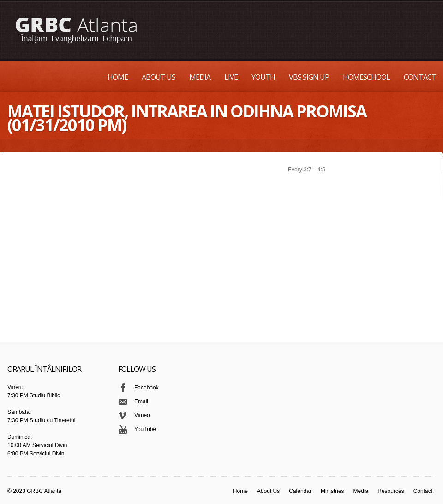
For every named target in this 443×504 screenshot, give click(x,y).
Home (118, 77)
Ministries (332, 491)
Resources (391, 491)
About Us (159, 77)
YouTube (145, 429)
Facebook (147, 388)
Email (141, 401)
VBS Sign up (309, 77)
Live (231, 77)
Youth (263, 77)
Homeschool (366, 77)
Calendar (300, 491)
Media (200, 77)
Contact (420, 77)
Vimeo (142, 415)
